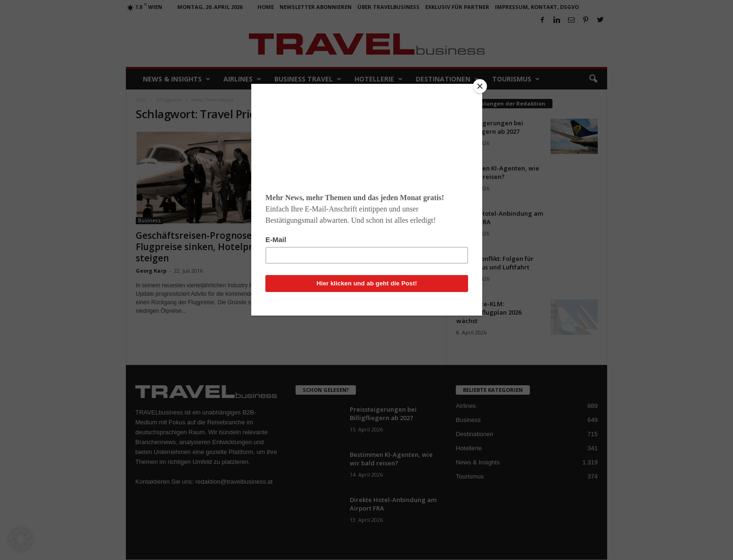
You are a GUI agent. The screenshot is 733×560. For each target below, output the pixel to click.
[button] (21, 539)
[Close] (480, 86)
